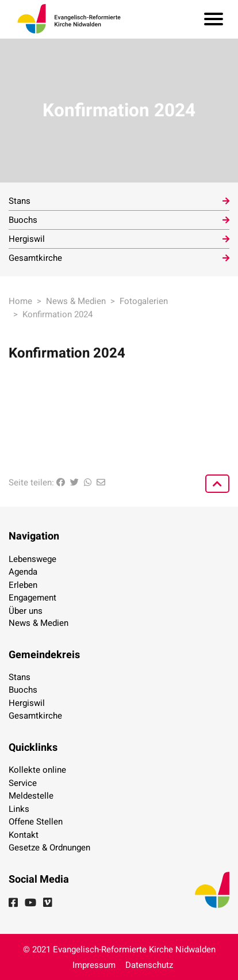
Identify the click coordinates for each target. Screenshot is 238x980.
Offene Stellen (36, 822)
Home (20, 301)
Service (23, 783)
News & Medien (76, 301)
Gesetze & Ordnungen (49, 848)
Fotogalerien (144, 301)
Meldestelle (31, 796)
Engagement (32, 598)
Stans (20, 201)
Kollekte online (37, 770)
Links (19, 809)
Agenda (23, 572)
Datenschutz (149, 965)
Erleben (23, 585)
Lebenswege (32, 559)
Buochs (23, 220)
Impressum (94, 965)
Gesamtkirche (35, 258)
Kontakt (24, 835)
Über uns (26, 611)
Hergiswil (27, 239)
